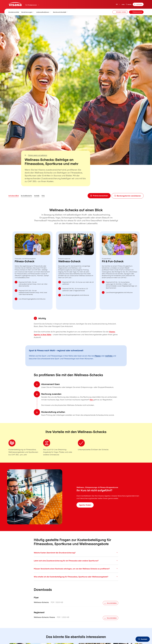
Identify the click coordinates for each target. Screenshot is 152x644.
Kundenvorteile (14, 12)
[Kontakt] (143, 639)
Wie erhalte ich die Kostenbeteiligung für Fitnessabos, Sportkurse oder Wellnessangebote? (76, 582)
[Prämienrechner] (136, 12)
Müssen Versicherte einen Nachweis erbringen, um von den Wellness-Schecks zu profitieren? (76, 574)
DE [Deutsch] (117, 4)
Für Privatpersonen (31, 5)
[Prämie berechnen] (99, 196)
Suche (129, 4)
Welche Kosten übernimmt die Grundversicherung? (76, 558)
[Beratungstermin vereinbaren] (128, 196)
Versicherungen (28, 12)
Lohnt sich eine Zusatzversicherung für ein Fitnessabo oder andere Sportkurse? (76, 566)
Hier (92, 405)
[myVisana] (138, 4)
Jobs (123, 4)
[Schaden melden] (120, 12)
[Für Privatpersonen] (25, 155)
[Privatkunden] (15, 4)
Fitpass (97, 356)
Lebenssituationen (43, 12)
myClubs (109, 356)
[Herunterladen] (111, 608)
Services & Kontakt (60, 12)
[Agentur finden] (85, 505)
